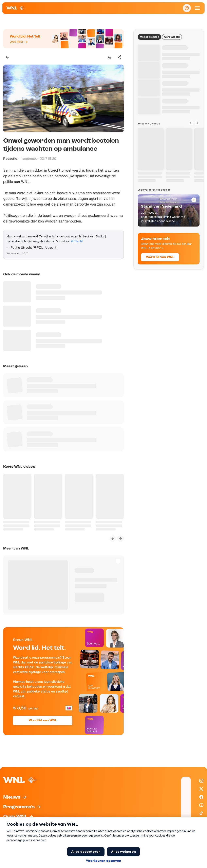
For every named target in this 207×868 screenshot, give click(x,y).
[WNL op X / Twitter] (201, 789)
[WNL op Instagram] (201, 781)
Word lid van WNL (43, 721)
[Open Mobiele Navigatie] (197, 8)
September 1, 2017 (17, 254)
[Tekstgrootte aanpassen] (110, 57)
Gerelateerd (172, 37)
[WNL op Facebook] (201, 797)
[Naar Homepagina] (16, 8)
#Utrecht (77, 241)
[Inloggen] (187, 8)
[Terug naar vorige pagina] (7, 57)
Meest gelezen (149, 37)
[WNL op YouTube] (201, 805)
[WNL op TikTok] (201, 813)
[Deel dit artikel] (120, 57)
